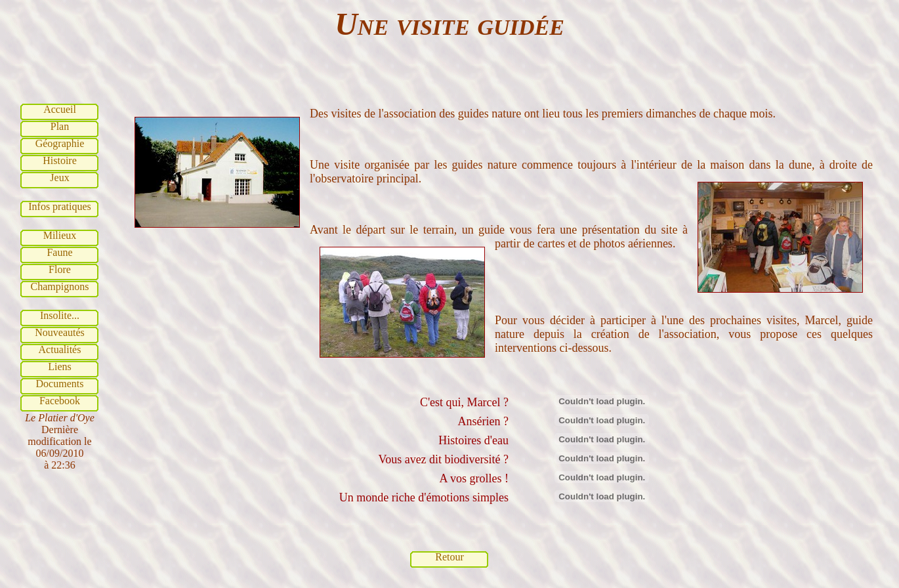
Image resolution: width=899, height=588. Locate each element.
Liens (60, 367)
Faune (59, 252)
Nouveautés (60, 332)
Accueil (60, 109)
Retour (449, 557)
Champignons (60, 286)
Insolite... (60, 315)
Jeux (59, 178)
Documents (60, 384)
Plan (60, 126)
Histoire (60, 160)
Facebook (60, 401)
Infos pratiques (60, 206)
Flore (60, 269)
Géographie (60, 143)
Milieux (60, 235)
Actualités (60, 349)
